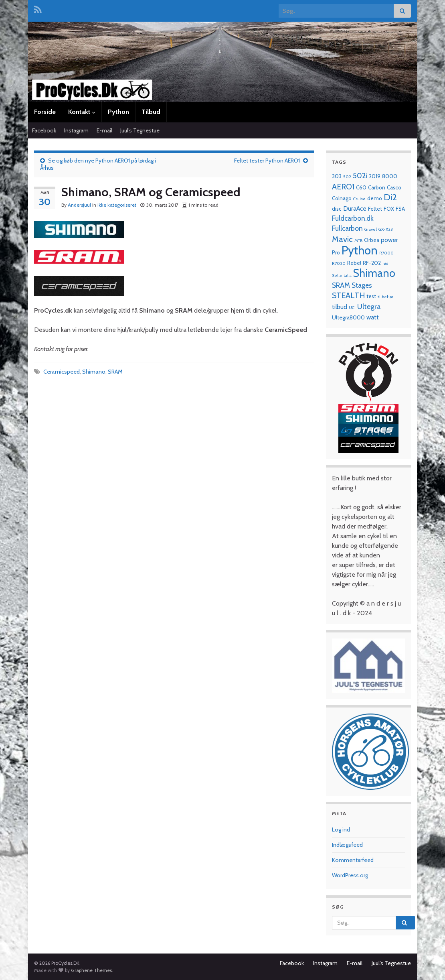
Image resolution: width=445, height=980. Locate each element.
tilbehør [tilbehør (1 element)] (385, 297)
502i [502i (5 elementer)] (360, 176)
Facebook (44, 130)
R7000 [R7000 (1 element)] (386, 253)
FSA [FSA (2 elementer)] (400, 209)
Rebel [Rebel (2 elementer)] (354, 263)
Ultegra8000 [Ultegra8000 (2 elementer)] (348, 317)
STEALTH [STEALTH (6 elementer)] (348, 295)
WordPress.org (350, 875)
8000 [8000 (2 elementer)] (390, 176)
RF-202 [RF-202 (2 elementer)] (372, 263)
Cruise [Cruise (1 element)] (359, 199)
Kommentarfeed (353, 860)
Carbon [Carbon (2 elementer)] (377, 187)
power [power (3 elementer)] (389, 240)
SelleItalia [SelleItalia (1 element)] (342, 275)
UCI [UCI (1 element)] (352, 308)
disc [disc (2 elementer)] (337, 209)
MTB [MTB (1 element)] (358, 241)
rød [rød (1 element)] (385, 263)
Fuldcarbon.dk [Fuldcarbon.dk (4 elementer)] (353, 218)
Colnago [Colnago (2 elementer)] (342, 198)
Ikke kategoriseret (117, 205)
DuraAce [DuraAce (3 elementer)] (355, 208)
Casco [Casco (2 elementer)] (394, 187)
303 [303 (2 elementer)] (337, 176)
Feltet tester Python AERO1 (267, 161)
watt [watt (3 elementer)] (373, 317)
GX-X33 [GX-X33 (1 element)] (386, 229)
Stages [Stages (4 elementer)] (362, 285)
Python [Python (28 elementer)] (360, 250)
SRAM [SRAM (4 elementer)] (341, 285)
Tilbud (151, 112)
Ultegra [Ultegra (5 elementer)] (369, 306)
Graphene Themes (91, 970)
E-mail (104, 130)
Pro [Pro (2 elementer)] (336, 252)
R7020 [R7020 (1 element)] (339, 263)
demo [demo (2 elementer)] (375, 198)
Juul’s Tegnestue (140, 130)
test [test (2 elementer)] (371, 296)
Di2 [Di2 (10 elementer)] (390, 197)
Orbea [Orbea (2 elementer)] (372, 240)
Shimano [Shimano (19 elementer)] (374, 273)
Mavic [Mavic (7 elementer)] (342, 239)
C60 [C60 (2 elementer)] (361, 187)
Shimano (94, 372)
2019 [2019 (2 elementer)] (375, 176)
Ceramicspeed (62, 372)
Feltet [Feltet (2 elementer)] (375, 209)
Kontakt (82, 112)
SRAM (115, 372)
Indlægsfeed (347, 845)
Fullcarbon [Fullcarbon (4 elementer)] (347, 228)
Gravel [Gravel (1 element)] (371, 229)
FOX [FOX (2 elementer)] (389, 209)
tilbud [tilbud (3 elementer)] (340, 307)
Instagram (76, 130)
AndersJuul (79, 205)
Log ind (341, 830)
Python (118, 112)
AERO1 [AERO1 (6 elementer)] (343, 187)
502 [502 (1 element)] (347, 177)
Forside (45, 112)
